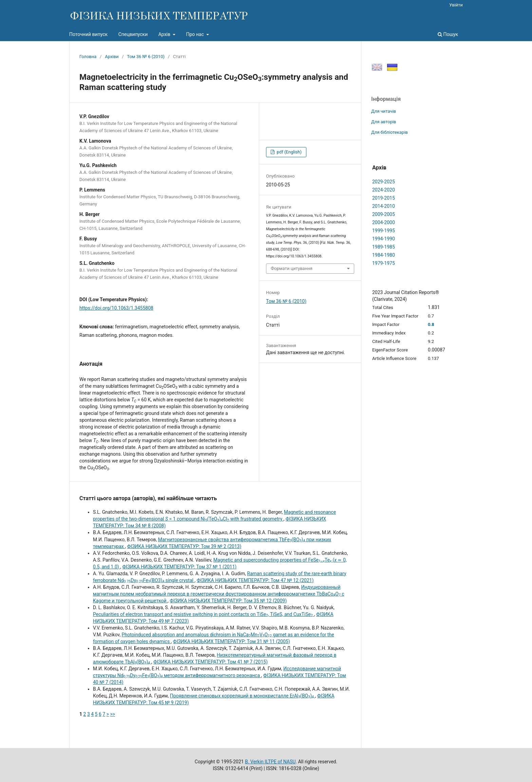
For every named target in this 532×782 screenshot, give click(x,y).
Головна (88, 57)
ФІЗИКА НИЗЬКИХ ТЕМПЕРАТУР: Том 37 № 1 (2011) (179, 567)
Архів (165, 34)
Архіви (112, 57)
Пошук (448, 34)
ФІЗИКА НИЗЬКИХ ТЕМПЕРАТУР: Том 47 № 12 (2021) (255, 580)
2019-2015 (384, 198)
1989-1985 (384, 247)
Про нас (195, 34)
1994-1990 (384, 239)
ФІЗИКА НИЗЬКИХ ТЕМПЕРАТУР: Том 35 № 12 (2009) (228, 601)
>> (113, 714)
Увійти (456, 5)
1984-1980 (384, 255)
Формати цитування (292, 268)
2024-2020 (384, 190)
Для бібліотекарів (389, 132)
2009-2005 (384, 214)
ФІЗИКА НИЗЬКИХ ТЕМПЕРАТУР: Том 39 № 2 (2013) (184, 546)
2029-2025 (384, 182)
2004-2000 (384, 222)
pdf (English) (289, 152)
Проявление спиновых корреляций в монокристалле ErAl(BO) (243, 696)
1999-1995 (384, 231)
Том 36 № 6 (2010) (146, 57)
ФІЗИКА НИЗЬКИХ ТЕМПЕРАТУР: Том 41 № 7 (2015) (211, 662)
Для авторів (384, 122)
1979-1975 (384, 263)
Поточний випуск (88, 34)
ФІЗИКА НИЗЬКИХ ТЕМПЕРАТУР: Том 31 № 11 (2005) (232, 641)
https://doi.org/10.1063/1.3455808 (116, 308)
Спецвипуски (133, 34)
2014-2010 (384, 206)
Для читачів (384, 111)
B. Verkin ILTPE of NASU (270, 762)
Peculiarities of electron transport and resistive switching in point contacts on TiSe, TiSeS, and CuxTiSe (203, 614)
